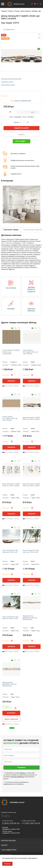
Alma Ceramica (26, 11)
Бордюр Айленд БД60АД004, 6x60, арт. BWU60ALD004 (30, 618)
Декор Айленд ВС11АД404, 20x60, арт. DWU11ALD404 (11, 485)
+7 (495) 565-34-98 (31, 823)
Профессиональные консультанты (22, 160)
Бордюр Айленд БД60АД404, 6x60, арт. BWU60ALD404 (10, 684)
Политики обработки (17, 777)
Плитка (10, 11)
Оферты (23, 773)
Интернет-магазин (8, 841)
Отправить (21, 768)
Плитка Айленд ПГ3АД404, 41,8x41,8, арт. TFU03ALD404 (11, 352)
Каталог (4, 845)
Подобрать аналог (7, 82)
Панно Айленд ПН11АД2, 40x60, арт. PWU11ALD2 (31, 551)
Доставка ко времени (18, 154)
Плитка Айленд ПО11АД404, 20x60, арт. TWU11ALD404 (10, 418)
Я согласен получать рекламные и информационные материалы (16, 783)
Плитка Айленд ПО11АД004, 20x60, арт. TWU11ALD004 (31, 352)
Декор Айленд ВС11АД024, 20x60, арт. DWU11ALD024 (32, 419)
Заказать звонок (32, 4)
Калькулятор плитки (8, 85)
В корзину (11, 713)
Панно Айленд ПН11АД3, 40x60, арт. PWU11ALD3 (10, 618)
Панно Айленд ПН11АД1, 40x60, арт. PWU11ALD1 (10, 551)
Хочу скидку (20, 141)
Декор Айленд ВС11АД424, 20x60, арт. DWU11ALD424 (32, 485)
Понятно (7, 864)
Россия (17, 11)
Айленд (35, 11)
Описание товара (11, 230)
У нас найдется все (9, 850)
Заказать (21, 134)
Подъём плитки (16, 174)
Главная (4, 11)
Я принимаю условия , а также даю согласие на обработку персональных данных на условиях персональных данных (20, 776)
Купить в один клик (11, 719)
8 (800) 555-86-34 (11, 823)
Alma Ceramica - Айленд (10, 386)
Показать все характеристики (11, 79)
